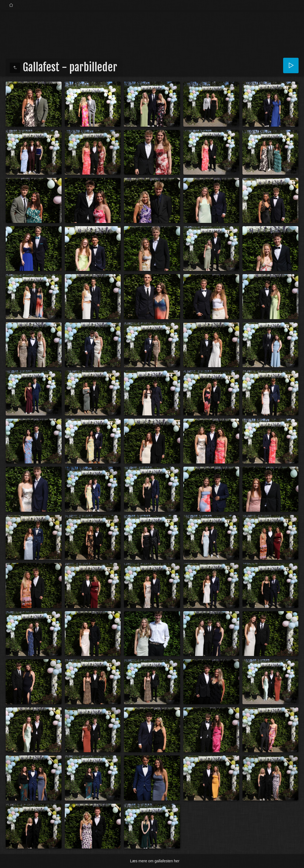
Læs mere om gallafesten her (155, 861)
